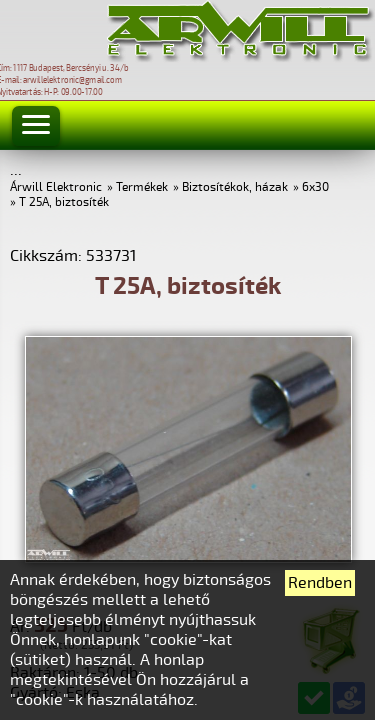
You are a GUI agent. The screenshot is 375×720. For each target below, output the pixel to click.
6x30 (315, 187)
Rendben (320, 583)
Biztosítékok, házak (235, 187)
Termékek (142, 187)
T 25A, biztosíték (64, 202)
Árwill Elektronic (56, 187)
